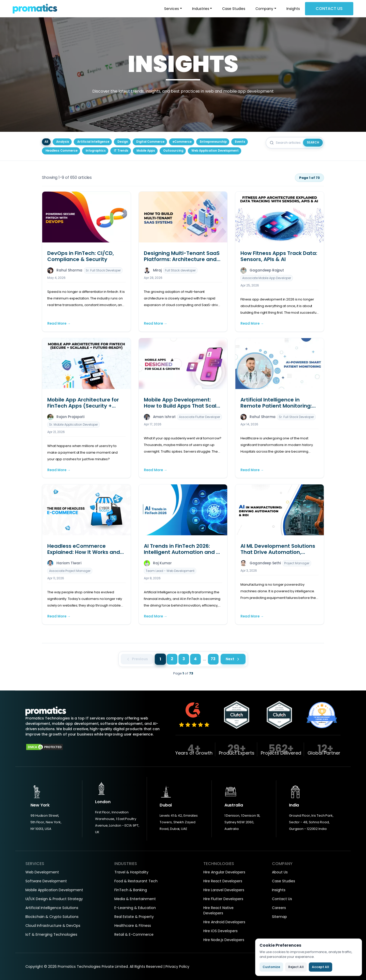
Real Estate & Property (134, 917)
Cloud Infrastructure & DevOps (53, 926)
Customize (271, 967)
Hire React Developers (223, 881)
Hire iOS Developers (220, 931)
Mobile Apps (146, 151)
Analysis (63, 142)
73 (213, 659)
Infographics (96, 151)
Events (240, 142)
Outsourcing (173, 151)
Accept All (321, 967)
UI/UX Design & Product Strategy (54, 899)
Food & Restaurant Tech (136, 881)
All (46, 142)
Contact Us (329, 9)
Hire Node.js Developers (224, 940)
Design (123, 142)
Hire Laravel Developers (224, 890)
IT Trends (121, 151)
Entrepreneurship (213, 142)
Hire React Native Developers (218, 910)
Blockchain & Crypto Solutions (52, 917)
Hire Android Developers (224, 922)
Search (313, 142)
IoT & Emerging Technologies (51, 934)
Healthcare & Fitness (133, 926)
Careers (279, 908)
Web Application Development (215, 151)
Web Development (42, 872)
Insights (293, 9)
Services (172, 9)
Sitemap (279, 917)
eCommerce (182, 142)
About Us (280, 872)
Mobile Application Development (54, 890)
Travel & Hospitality (131, 872)
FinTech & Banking (131, 890)
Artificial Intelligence (93, 142)
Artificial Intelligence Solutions (52, 908)
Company (264, 9)
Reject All (296, 967)
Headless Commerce (62, 151)
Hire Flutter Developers (223, 899)
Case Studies (234, 9)
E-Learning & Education (135, 908)
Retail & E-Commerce (134, 934)
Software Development (46, 881)
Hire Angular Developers (224, 872)
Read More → (59, 323)
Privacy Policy (177, 967)
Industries (201, 9)
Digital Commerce (150, 142)
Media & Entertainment (135, 899)
